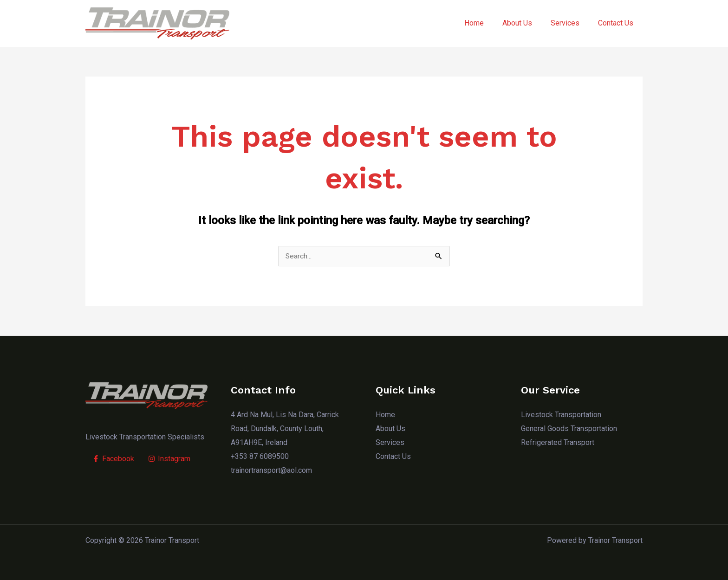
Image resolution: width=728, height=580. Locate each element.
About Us (526, 23)
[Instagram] (169, 459)
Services (571, 23)
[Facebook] (113, 459)
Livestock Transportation (561, 415)
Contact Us (617, 23)
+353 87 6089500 (260, 456)
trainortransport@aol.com (271, 470)
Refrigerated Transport (558, 443)
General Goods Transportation (569, 429)
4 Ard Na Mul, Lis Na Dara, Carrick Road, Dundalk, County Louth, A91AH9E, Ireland (285, 429)
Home (487, 23)
